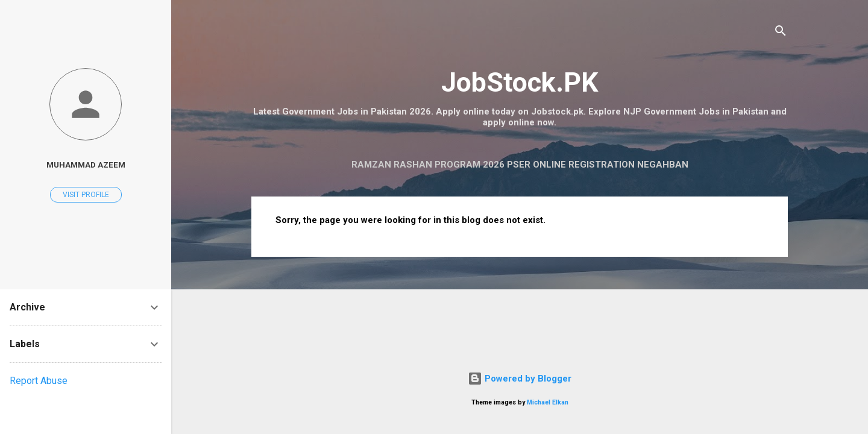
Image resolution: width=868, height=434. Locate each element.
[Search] (781, 33)
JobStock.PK (520, 82)
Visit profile (86, 195)
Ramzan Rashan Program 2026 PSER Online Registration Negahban (520, 165)
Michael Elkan (548, 402)
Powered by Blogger (520, 379)
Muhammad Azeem (86, 165)
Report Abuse (39, 381)
